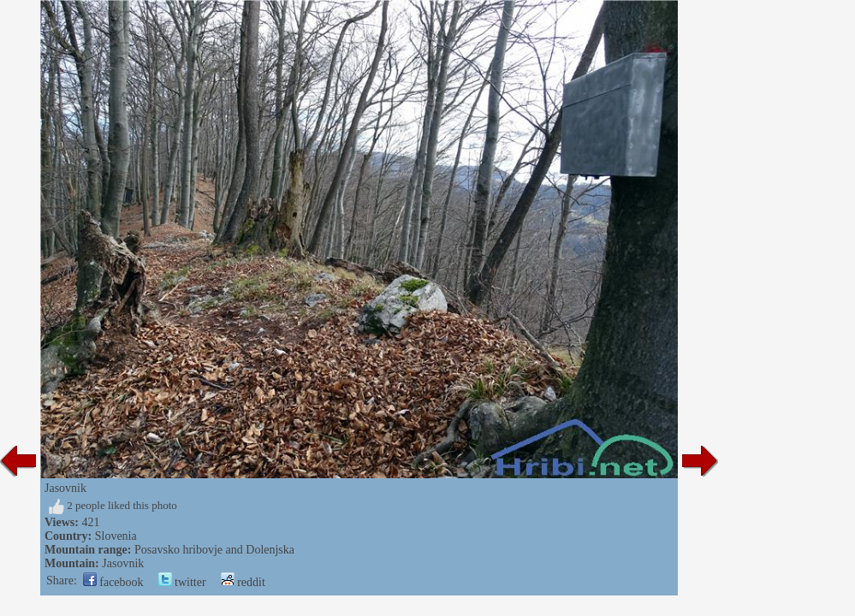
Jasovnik (123, 563)
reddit (243, 582)
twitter (182, 582)
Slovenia (116, 536)
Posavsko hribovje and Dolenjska (214, 550)
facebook (113, 582)
